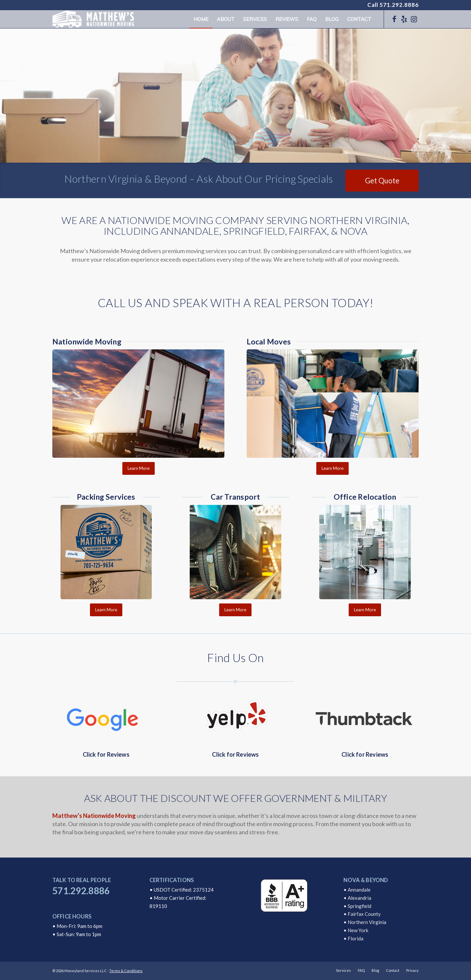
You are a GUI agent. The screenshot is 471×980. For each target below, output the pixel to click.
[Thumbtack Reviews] (365, 718)
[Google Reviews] (106, 718)
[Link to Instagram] (414, 19)
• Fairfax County (362, 914)
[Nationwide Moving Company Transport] (138, 404)
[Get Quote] (382, 181)
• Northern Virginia (365, 922)
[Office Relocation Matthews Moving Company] (365, 552)
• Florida (353, 938)
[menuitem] (201, 19)
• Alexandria (357, 898)
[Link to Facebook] (394, 19)
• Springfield (357, 906)
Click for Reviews (106, 754)
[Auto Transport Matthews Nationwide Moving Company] (235, 552)
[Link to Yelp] (404, 19)
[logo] (93, 19)
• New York (356, 930)
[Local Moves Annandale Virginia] (333, 404)
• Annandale (357, 890)
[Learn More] (139, 468)
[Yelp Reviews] (236, 718)
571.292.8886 (399, 5)
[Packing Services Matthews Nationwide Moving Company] (106, 552)
